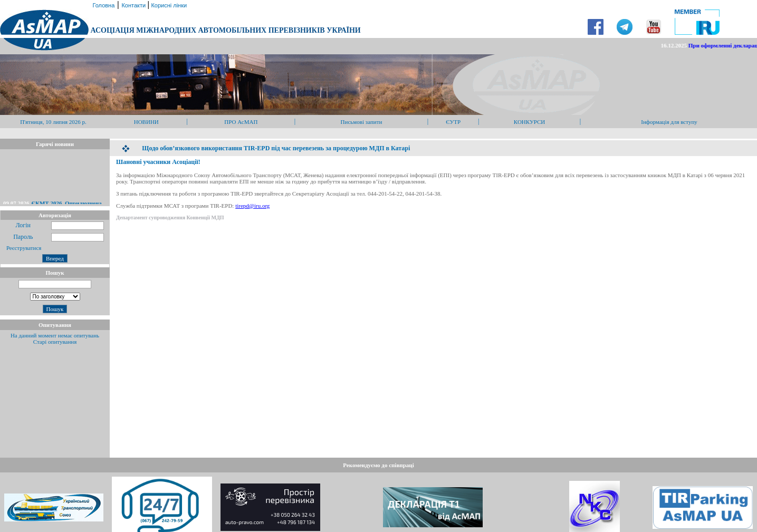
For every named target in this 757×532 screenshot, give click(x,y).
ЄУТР (453, 122)
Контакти (134, 5)
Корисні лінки (168, 5)
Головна (103, 5)
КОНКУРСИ (529, 122)
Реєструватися (23, 248)
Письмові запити (362, 122)
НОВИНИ (146, 122)
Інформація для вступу (669, 122)
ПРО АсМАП (241, 122)
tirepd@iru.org (252, 206)
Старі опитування (55, 342)
